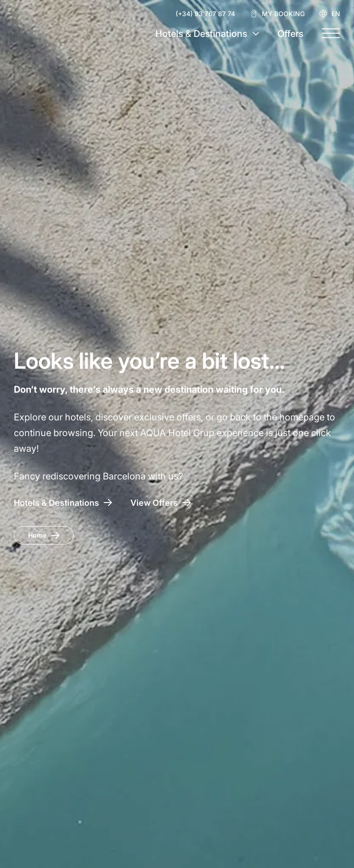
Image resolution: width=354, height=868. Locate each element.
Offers (290, 34)
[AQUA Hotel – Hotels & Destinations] (63, 503)
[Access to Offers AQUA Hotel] (161, 503)
